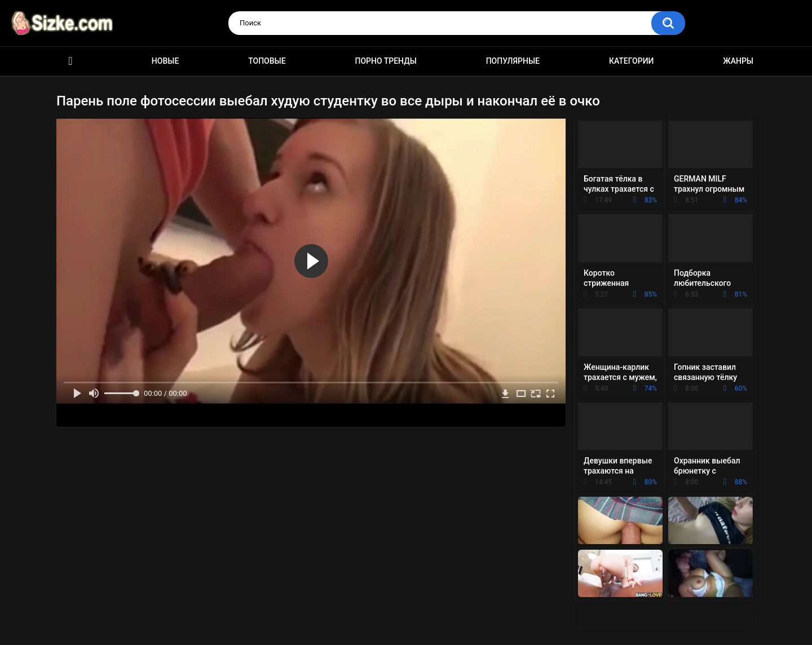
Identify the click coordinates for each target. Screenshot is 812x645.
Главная (70, 61)
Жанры (738, 61)
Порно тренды (385, 61)
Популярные (513, 61)
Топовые (267, 61)
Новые (165, 61)
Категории (632, 61)
